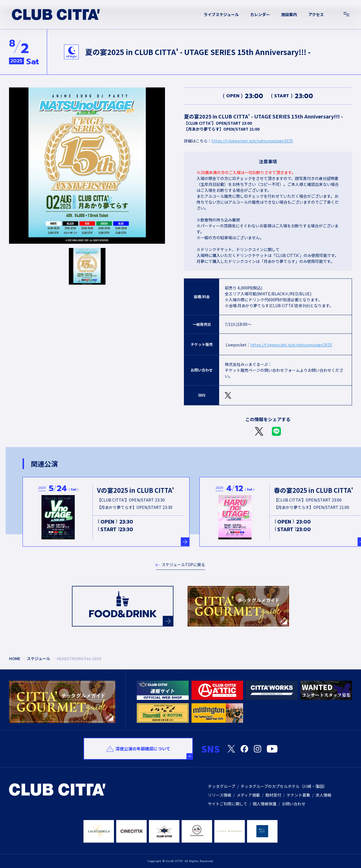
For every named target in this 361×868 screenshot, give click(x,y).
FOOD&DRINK (131, 616)
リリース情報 (220, 795)
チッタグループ (222, 786)
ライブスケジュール (221, 14)
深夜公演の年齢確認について (143, 749)
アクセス (316, 14)
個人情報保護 (265, 804)
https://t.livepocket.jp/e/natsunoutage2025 (252, 141)
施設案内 (289, 14)
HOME (15, 658)
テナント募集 (298, 795)
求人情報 (323, 795)
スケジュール (38, 658)
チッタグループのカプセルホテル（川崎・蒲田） (284, 786)
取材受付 (273, 795)
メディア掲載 (248, 795)
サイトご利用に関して (228, 804)
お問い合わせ (294, 804)
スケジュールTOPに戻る (183, 564)
